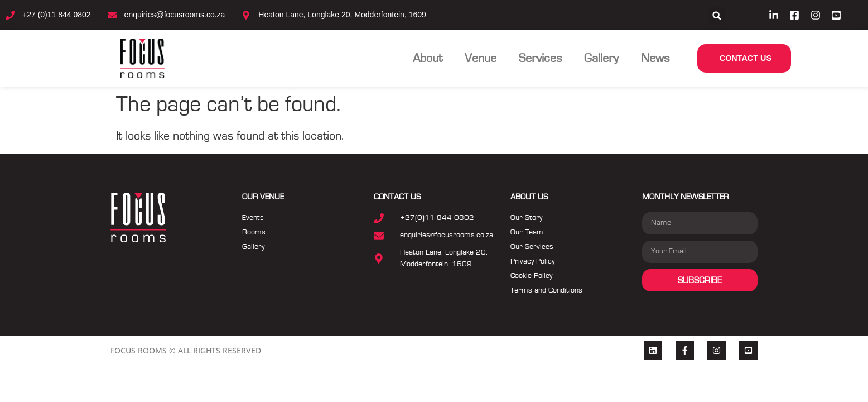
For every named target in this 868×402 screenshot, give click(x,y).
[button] (717, 16)
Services (540, 58)
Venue (481, 58)
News (655, 58)
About (428, 58)
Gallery (601, 58)
